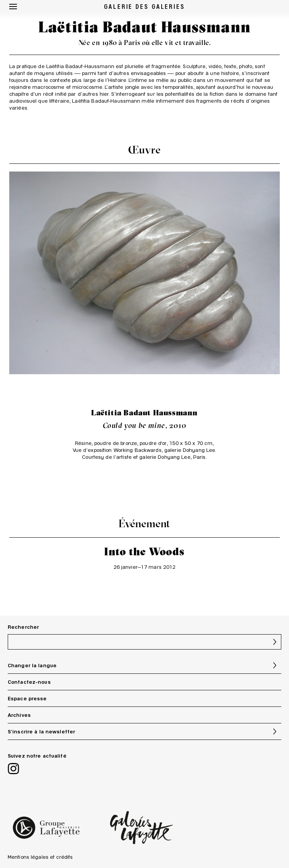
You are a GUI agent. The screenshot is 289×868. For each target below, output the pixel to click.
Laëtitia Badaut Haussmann (144, 412)
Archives (19, 715)
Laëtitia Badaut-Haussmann (80, 66)
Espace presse (27, 698)
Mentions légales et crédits (40, 857)
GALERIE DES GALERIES (144, 6)
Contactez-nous (29, 682)
